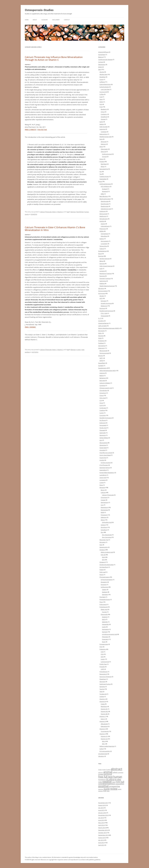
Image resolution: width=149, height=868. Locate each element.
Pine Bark (102, 597)
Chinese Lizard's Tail (106, 388)
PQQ (101, 647)
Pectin (101, 575)
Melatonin (104, 306)
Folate (103, 704)
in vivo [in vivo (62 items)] (118, 779)
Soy (101, 171)
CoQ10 (102, 405)
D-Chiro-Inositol (106, 463)
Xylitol (101, 749)
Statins (102, 239)
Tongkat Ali (103, 694)
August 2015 (102, 805)
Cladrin (104, 590)
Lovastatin (104, 244)
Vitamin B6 (104, 714)
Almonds (104, 142)
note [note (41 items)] (118, 782)
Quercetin (105, 639)
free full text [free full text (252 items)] (106, 777)
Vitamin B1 (104, 709)
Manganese (104, 510)
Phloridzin (105, 637)
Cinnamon (103, 393)
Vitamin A (102, 699)
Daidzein (105, 592)
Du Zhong (103, 420)
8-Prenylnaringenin (107, 580)
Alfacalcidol (104, 724)
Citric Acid (103, 398)
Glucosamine (104, 443)
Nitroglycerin (104, 219)
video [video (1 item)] (108, 791)
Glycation (101, 288)
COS (102, 652)
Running (102, 276)
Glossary (45, 20)
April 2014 (101, 825)
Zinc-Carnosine (107, 537)
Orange (103, 119)
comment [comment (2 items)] (120, 772)
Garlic (101, 122)
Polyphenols (103, 607)
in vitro (79, 350)
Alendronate (105, 201)
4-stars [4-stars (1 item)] (104, 770)
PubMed (101, 343)
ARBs (102, 194)
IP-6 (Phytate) (104, 465)
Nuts (101, 139)
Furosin (104, 612)
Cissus (101, 395)
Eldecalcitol (104, 726)
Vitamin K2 (104, 739)
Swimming (103, 281)
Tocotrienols (105, 731)
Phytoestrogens (104, 577)
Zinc (102, 532)
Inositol (102, 460)
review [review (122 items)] (114, 789)
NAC (101, 545)
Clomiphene (105, 234)
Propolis (102, 667)
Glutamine (103, 445)
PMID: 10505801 (30, 327)
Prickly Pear (103, 664)
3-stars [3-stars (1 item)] (100, 770)
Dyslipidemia (102, 251)
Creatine (102, 410)
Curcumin (103, 415)
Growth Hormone (106, 303)
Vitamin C (60, 212)
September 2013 (103, 835)
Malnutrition (103, 134)
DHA (103, 557)
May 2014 (101, 823)
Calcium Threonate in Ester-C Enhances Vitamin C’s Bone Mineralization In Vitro (55, 229)
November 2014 (103, 815)
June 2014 (101, 820)
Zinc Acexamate (107, 535)
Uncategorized (103, 754)
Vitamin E (102, 729)
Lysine (102, 483)
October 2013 (102, 833)
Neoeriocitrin (104, 547)
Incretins (101, 321)
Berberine (103, 378)
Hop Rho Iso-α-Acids (106, 453)
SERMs (102, 231)
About (35, 20)
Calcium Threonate (46, 212)
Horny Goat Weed (105, 455)
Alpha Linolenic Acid (107, 552)
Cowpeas (104, 132)
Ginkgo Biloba (104, 438)
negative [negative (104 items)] (107, 782)
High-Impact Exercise (106, 266)
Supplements (102, 368)
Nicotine (101, 336)
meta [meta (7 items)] (100, 782)
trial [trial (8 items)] (105, 791)
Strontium (104, 527)
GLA (101, 440)
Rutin (104, 642)
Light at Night (102, 326)
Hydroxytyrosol (107, 154)
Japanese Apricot (105, 468)
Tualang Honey (104, 176)
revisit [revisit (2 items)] (120, 789)
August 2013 (102, 838)
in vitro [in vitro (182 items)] (110, 779)
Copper (103, 500)
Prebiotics (103, 649)
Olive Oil (103, 152)
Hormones (102, 293)
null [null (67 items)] (122, 782)
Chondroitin (103, 390)
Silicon (103, 520)
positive (27, 352)
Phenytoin (103, 229)
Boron (103, 490)
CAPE (102, 669)
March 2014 (102, 828)
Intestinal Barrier (103, 323)
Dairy (101, 99)
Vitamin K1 (104, 736)
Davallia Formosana (106, 418)
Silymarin (102, 682)
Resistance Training (105, 274)
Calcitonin (103, 211)
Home (27, 20)
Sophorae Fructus (105, 684)
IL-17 (100, 318)
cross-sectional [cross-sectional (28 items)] (105, 774)
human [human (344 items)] (118, 777)
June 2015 (101, 810)
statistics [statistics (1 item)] (101, 791)
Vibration (101, 756)
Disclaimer (56, 20)
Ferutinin (104, 585)
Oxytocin (102, 308)
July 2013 (101, 840)
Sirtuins (101, 356)
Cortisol (101, 62)
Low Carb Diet (105, 89)
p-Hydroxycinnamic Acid (110, 634)
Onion (101, 159)
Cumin (102, 413)
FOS (102, 654)
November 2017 (103, 803)
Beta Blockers (104, 196)
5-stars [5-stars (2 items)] (108, 770)
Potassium (104, 515)
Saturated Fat (104, 169)
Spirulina (102, 687)
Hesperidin (105, 624)
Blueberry (104, 109)
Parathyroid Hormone (106, 311)
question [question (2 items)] (101, 789)
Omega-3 (102, 550)
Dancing (102, 264)
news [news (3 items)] (114, 782)
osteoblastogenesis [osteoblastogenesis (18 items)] (107, 784)
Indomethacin (105, 226)
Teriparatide (105, 316)
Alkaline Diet (103, 74)
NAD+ (100, 333)
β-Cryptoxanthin (105, 751)
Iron (102, 505)
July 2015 (101, 808)
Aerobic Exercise (105, 259)
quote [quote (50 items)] (107, 789)
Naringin (105, 632)
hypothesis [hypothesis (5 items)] (102, 780)
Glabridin (105, 622)
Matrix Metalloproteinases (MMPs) (109, 328)
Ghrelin (102, 296)
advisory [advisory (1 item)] (101, 773)
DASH (101, 102)
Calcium (103, 492)
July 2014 (101, 818)
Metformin (103, 216)
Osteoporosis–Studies (39, 10)
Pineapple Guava (105, 599)
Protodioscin (103, 672)
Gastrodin (103, 433)
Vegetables (103, 179)
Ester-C (54, 212)
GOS (102, 657)
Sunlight (101, 366)
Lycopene (103, 480)
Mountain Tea (104, 540)
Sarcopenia (102, 346)
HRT (101, 298)
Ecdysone (102, 423)
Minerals (102, 487)
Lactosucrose (105, 662)
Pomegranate (104, 644)
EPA (103, 560)
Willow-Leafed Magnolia (107, 746)
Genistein (105, 594)
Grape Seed (103, 448)
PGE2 (100, 338)
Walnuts (103, 144)
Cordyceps (103, 408)
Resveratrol (103, 674)
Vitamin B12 (104, 711)
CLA (101, 400)
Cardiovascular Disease (105, 60)
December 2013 (103, 830)
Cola (101, 97)
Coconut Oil (103, 92)
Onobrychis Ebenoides (106, 565)
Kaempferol (103, 470)
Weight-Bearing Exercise (107, 286)
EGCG (104, 619)
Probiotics (101, 341)
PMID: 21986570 (30, 130)
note (83, 350)
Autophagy (102, 55)
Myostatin (101, 331)
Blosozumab (103, 351)
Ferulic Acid (103, 428)
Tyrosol (104, 157)
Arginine (102, 373)
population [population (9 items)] (120, 784)
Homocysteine (103, 291)
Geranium (103, 435)
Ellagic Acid (104, 609)
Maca (101, 485)
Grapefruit (104, 117)
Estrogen (104, 301)
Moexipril (105, 191)
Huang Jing (103, 458)
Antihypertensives (105, 184)
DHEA (100, 67)
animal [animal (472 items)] (108, 772)
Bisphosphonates (105, 199)
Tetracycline (103, 246)
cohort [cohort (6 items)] (115, 772)
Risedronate (105, 206)
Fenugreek (103, 425)
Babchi (102, 376)
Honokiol (102, 450)
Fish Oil (103, 555)
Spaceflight (102, 363)
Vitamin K (102, 734)
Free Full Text (42, 130)
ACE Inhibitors (105, 186)
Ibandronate (105, 204)
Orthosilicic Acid (107, 522)
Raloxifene (104, 236)
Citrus (103, 112)
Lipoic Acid (103, 478)
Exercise (101, 256)
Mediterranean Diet (106, 137)
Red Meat (104, 164)
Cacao (101, 79)
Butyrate (102, 381)
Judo (101, 269)
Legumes (102, 129)
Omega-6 (102, 562)
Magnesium (104, 507)
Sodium (103, 525)
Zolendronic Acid (106, 209)
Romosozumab (104, 353)
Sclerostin (101, 348)
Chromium (104, 497)
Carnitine (102, 385)
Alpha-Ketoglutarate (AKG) (108, 371)
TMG (101, 692)
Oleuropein (104, 149)
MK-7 (104, 744)
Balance (101, 57)
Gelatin (102, 124)
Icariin (104, 627)
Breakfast (102, 77)
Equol (100, 254)
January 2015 (102, 813)
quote (27, 214)
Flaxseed (102, 430)
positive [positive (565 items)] (104, 786)
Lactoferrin (103, 475)
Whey (103, 167)
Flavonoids (104, 614)
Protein (102, 162)
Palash (102, 570)
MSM (102, 512)
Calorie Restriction (105, 84)
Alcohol (102, 72)
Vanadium (104, 530)
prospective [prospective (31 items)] (115, 786)
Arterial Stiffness (103, 52)
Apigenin (105, 617)
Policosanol (103, 604)
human (87, 212)
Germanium (104, 502)
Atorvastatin (105, 241)
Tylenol (102, 249)
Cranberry (104, 114)
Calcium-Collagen (105, 383)
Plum (101, 602)
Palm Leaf (103, 572)
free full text (80, 212)
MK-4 (104, 741)
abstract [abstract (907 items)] (117, 769)
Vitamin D (103, 721)
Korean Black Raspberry (107, 473)
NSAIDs (102, 221)
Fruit (101, 107)
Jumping (102, 271)
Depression (102, 64)
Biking (101, 261)
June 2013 (101, 843)
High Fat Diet (104, 127)
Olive (101, 147)
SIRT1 (101, 358)
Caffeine (102, 82)
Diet (100, 69)
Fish (101, 104)
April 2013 (101, 845)
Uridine (102, 697)
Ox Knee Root (104, 567)
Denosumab (103, 214)
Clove (101, 403)
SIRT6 (101, 361)
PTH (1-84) (104, 313)
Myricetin (102, 542)
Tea (101, 174)
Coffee (102, 94)
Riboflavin (104, 706)
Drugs (100, 181)
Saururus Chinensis (105, 677)
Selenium (104, 517)
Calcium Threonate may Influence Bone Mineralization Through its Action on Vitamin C (54, 58)
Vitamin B (102, 701)
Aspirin (103, 224)
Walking (102, 283)
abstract (73, 212)
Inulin (103, 659)
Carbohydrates (104, 87)
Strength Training (105, 278)
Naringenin (105, 629)
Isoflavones (104, 587)
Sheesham (103, 679)
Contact (67, 20)
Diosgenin (104, 582)
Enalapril (105, 189)
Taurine (102, 689)
